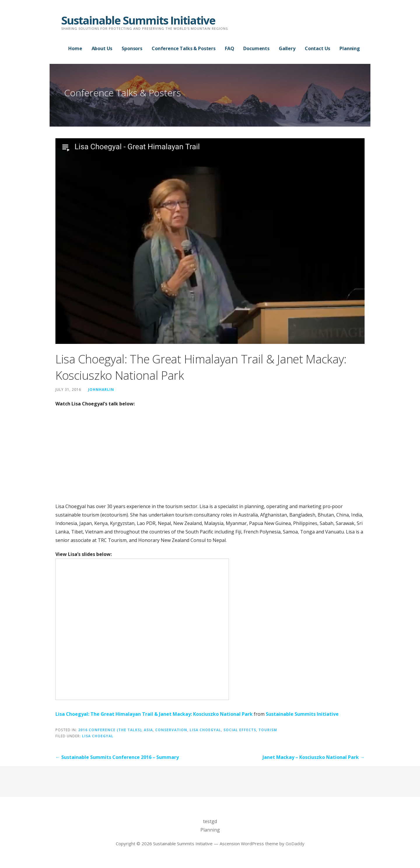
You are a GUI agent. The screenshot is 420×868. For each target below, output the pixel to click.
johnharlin (101, 389)
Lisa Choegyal (205, 730)
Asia (148, 730)
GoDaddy (295, 843)
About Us (102, 48)
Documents (256, 48)
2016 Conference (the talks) (110, 730)
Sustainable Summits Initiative (138, 20)
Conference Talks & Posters (184, 48)
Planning (350, 48)
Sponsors (132, 48)
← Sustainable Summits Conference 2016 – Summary (117, 757)
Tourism (268, 730)
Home (75, 48)
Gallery (287, 48)
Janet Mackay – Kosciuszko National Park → (314, 757)
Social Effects (240, 730)
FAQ (230, 48)
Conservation (171, 730)
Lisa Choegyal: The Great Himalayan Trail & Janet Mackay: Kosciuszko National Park (154, 714)
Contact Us (317, 48)
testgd (210, 821)
